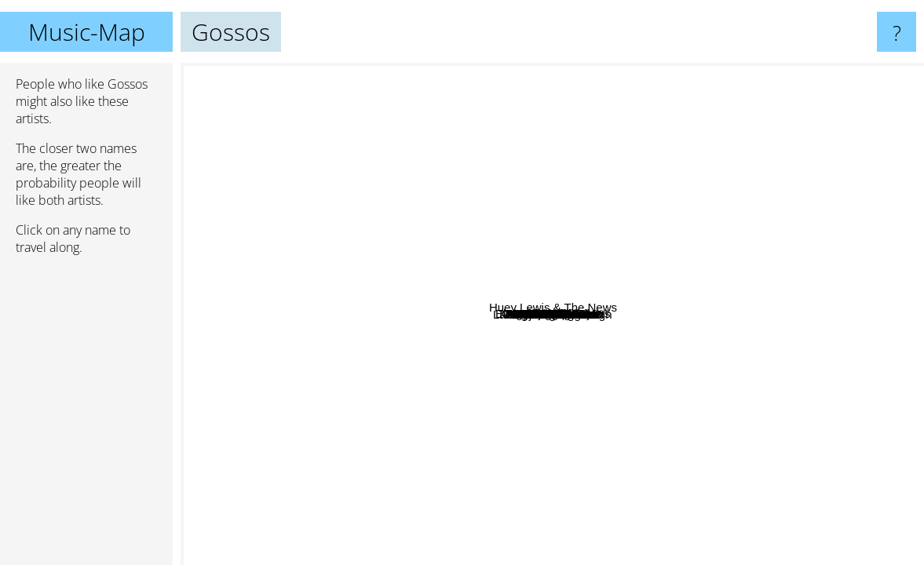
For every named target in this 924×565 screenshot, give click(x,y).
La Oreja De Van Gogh (682, 554)
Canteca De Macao (534, 110)
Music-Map (87, 32)
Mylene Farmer (630, 92)
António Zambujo (347, 285)
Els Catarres (615, 262)
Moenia (632, 359)
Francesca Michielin (330, 429)
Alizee (453, 537)
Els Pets (625, 300)
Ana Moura (635, 441)
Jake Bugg (818, 496)
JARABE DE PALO (863, 216)
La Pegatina (620, 157)
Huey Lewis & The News (837, 110)
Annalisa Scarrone (664, 480)
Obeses (427, 429)
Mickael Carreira (540, 408)
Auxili (430, 321)
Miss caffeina (807, 350)
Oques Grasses (649, 194)
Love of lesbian (241, 120)
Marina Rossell (229, 311)
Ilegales (874, 314)
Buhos (391, 362)
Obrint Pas (665, 215)
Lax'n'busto (551, 361)
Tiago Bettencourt (338, 349)
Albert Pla (639, 517)
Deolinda (687, 360)
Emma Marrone (707, 503)
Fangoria (489, 494)
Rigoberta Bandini (332, 232)
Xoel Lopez (216, 292)
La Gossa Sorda (675, 337)
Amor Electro (417, 355)
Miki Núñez (480, 114)
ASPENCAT (549, 209)
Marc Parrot (481, 215)
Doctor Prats (492, 368)
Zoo (447, 193)
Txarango (581, 248)
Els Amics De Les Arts (610, 312)
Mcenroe (308, 405)
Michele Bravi (488, 186)
